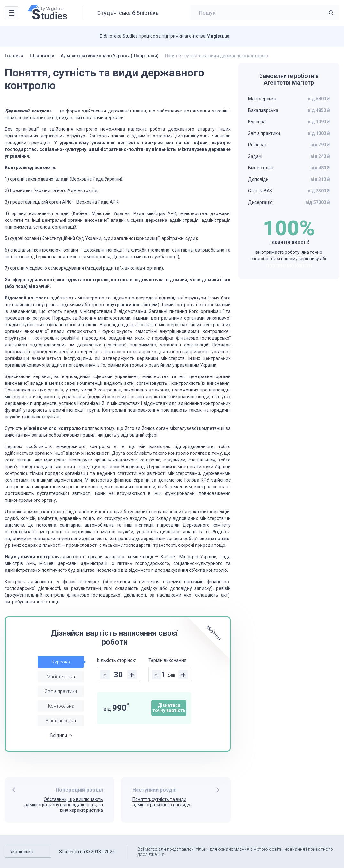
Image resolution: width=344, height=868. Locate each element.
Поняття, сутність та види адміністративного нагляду (161, 802)
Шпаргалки (42, 56)
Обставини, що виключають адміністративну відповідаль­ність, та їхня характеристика (64, 805)
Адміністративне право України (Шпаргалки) (110, 56)
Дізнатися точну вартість (169, 708)
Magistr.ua (218, 36)
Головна (14, 56)
